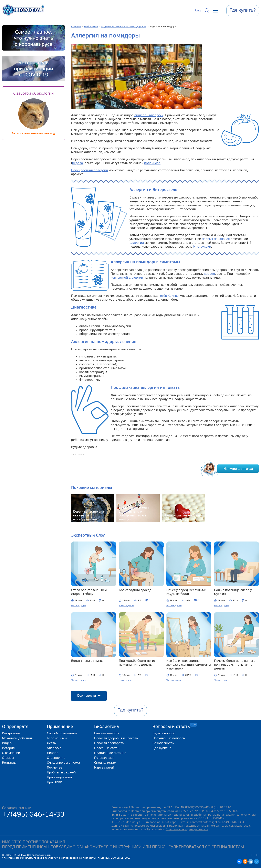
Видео (7, 743)
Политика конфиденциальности (187, 830)
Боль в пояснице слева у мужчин (233, 592)
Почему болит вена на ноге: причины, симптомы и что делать (235, 665)
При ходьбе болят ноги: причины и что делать (137, 663)
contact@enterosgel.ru (205, 822)
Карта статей (104, 768)
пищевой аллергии (149, 115)
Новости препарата (109, 743)
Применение (60, 727)
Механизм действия (17, 738)
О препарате (15, 727)
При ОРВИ (55, 782)
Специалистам (105, 763)
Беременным (57, 738)
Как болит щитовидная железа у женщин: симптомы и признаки (189, 665)
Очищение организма (63, 763)
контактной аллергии (127, 278)
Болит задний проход (135, 590)
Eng (198, 11)
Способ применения (62, 733)
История (8, 748)
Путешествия (104, 758)
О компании (11, 753)
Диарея (53, 753)
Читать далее (79, 606)
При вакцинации (59, 778)
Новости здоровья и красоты (116, 738)
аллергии (137, 243)
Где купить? (162, 748)
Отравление (56, 758)
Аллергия (54, 748)
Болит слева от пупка (87, 661)
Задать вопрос (164, 733)
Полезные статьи (107, 748)
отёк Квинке (169, 296)
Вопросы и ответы (172, 727)
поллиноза (152, 163)
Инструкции (202, 247)
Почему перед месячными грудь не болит (186, 592)
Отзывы (8, 758)
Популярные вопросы (169, 738)
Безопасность (163, 743)
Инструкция (11, 733)
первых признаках (216, 239)
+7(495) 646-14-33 (33, 815)
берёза (78, 163)
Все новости (89, 696)
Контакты (9, 763)
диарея (209, 274)
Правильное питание (110, 753)
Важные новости (107, 733)
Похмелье (55, 768)
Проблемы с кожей (61, 773)
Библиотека (107, 727)
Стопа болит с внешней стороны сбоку (89, 592)
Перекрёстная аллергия (90, 170)
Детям (52, 743)
